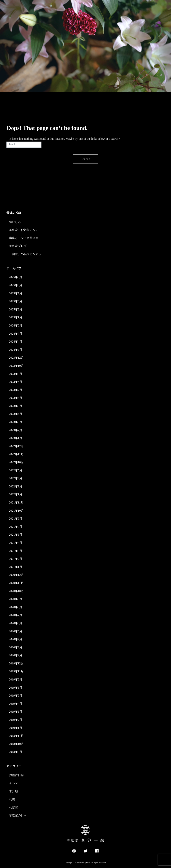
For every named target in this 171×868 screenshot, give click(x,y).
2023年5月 (16, 406)
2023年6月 (16, 398)
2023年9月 (16, 374)
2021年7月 (16, 527)
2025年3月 (16, 301)
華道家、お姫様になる (24, 230)
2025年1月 (16, 317)
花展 (12, 799)
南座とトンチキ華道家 (24, 238)
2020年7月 (16, 615)
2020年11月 (16, 583)
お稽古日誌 (16, 775)
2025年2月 (16, 309)
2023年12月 (16, 358)
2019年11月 (16, 671)
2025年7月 (16, 293)
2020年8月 (16, 607)
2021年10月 (16, 511)
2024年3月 (16, 350)
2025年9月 (16, 277)
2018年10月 (16, 744)
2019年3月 (16, 712)
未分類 (13, 791)
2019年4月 (16, 704)
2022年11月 (16, 454)
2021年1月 (16, 567)
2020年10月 (16, 591)
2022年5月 (16, 470)
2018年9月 (16, 752)
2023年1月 (16, 438)
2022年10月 (16, 462)
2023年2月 (16, 430)
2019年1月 (16, 728)
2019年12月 (16, 663)
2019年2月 (16, 720)
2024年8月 (16, 325)
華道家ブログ (18, 246)
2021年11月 (16, 502)
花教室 (13, 807)
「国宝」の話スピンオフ (25, 254)
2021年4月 (16, 543)
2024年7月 (16, 334)
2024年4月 (16, 342)
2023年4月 (16, 414)
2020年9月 (16, 599)
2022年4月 (16, 478)
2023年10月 (16, 366)
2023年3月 (16, 422)
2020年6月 (16, 623)
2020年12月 (16, 575)
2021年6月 (16, 535)
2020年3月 (16, 647)
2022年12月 (16, 446)
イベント (15, 783)
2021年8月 (16, 519)
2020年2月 (16, 655)
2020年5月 (16, 631)
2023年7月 (16, 390)
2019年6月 (16, 696)
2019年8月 (16, 688)
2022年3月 (16, 486)
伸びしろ (15, 222)
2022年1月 (16, 494)
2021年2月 (16, 559)
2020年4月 (16, 639)
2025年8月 (16, 285)
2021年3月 (16, 551)
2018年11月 (16, 736)
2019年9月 (16, 679)
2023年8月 (16, 382)
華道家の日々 (18, 815)
